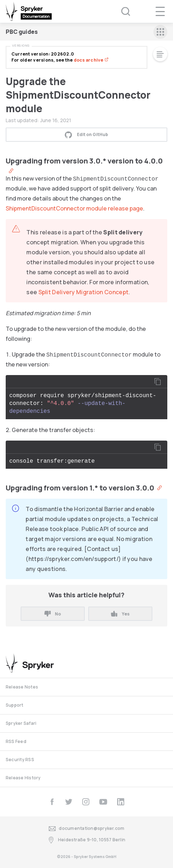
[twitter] (69, 802)
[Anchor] (9, 170)
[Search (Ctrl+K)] (121, 11)
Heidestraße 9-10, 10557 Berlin (86, 840)
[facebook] (52, 802)
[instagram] (86, 802)
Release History (23, 778)
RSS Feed (16, 741)
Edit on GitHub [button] (86, 135)
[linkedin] (121, 802)
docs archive (91, 60)
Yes (120, 614)
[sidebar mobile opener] (160, 32)
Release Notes (22, 687)
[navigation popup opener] (160, 11)
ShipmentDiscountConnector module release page (74, 208)
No (53, 614)
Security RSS (20, 760)
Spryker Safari (21, 723)
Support (15, 705)
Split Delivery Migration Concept (84, 292)
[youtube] (103, 802)
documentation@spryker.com (87, 829)
